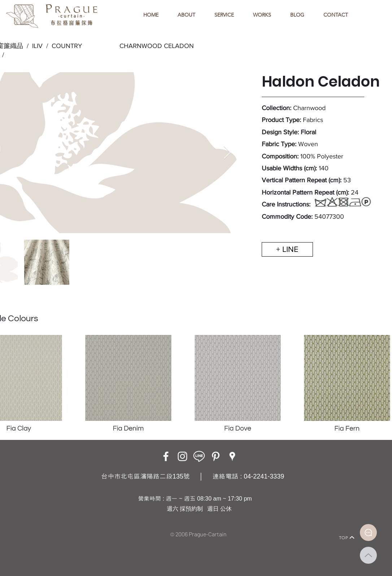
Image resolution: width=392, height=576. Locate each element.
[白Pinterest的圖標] (216, 456)
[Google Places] (232, 456)
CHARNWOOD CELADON (157, 46)
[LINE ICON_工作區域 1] (199, 456)
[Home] (39, 527)
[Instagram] (182, 456)
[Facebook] (166, 456)
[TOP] (347, 537)
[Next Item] (227, 153)
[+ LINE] (287, 249)
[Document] (368, 533)
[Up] (368, 555)
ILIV (37, 46)
